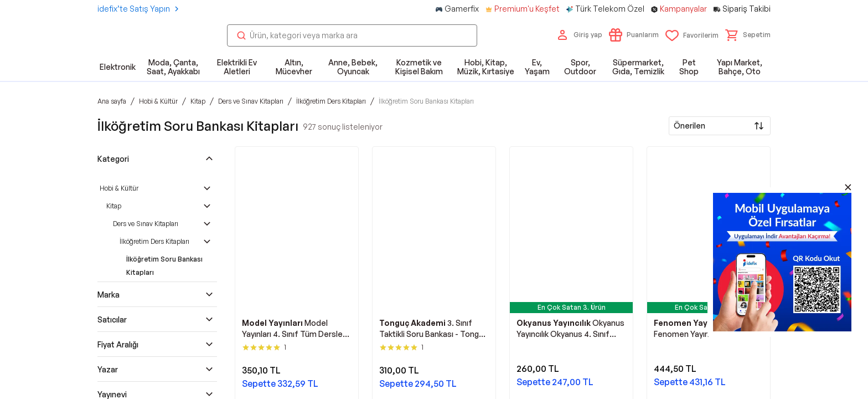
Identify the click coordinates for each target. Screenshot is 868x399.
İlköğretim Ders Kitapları (154, 241)
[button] (748, 35)
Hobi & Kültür (119, 188)
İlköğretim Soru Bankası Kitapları (164, 266)
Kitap (114, 206)
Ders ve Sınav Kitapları (146, 224)
